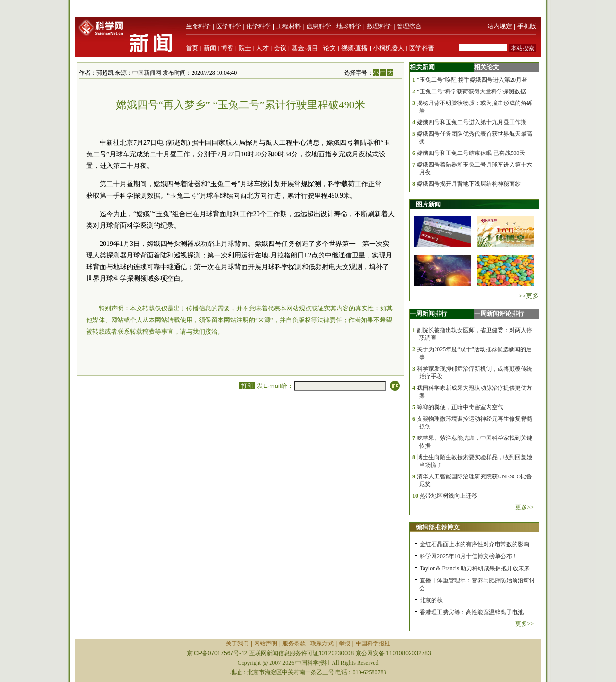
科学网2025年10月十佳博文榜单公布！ (469, 556)
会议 (280, 48)
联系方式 (322, 643)
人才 (262, 48)
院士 (245, 48)
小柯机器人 (389, 48)
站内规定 (500, 26)
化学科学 (258, 26)
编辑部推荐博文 (438, 527)
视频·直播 (355, 48)
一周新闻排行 (428, 314)
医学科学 (229, 26)
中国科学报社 (373, 643)
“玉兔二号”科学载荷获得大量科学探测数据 (471, 91)
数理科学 (379, 26)
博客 (227, 48)
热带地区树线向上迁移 (449, 496)
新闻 (210, 48)
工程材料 (289, 26)
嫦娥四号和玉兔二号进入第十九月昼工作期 (472, 122)
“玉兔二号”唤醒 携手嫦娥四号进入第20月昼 (472, 80)
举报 (345, 643)
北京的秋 (431, 600)
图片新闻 (428, 204)
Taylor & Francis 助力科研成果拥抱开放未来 (475, 568)
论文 (330, 48)
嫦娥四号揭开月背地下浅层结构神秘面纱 (469, 184)
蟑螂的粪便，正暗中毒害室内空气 (460, 407)
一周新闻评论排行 (499, 314)
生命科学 (198, 26)
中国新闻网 (147, 73)
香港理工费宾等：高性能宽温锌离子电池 (472, 612)
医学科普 (422, 48)
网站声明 (266, 643)
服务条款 (294, 643)
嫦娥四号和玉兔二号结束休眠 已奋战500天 (471, 153)
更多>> (525, 507)
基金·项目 (305, 48)
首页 (192, 48)
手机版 (527, 26)
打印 (247, 386)
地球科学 (349, 26)
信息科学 (319, 26)
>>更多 (529, 296)
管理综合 (409, 26)
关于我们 (237, 643)
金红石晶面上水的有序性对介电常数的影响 (475, 544)
